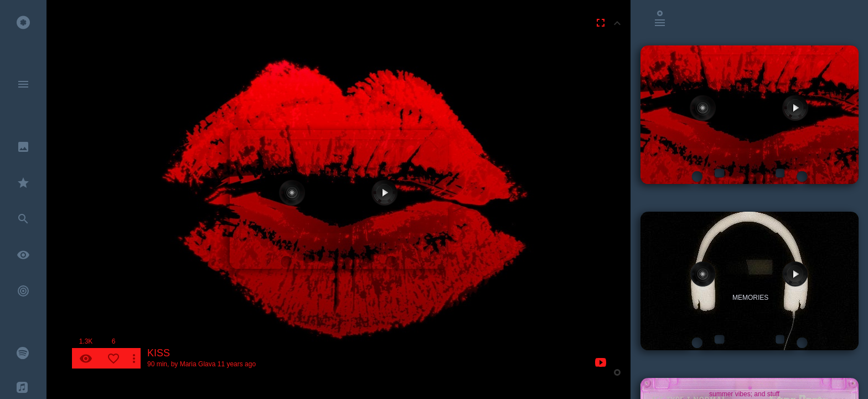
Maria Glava (198, 364)
